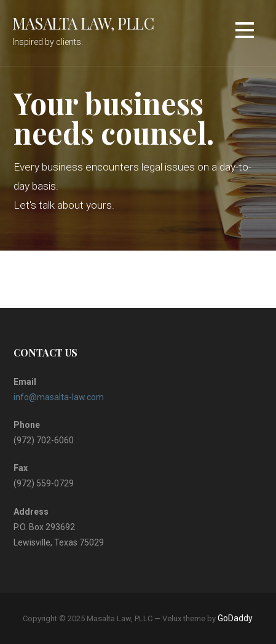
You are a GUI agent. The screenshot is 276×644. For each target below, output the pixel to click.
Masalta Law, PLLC (83, 23)
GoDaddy (235, 618)
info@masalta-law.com (59, 397)
